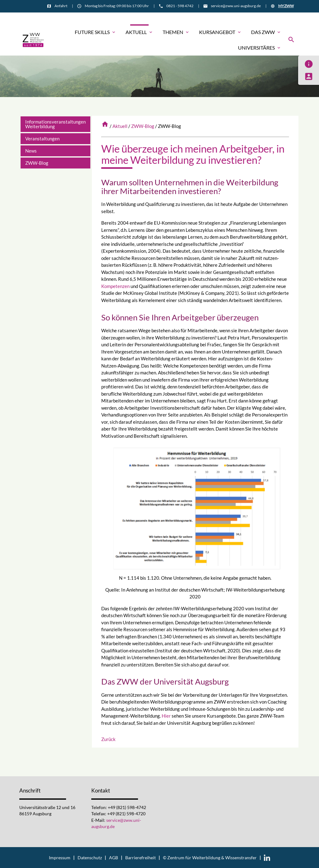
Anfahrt (61, 6)
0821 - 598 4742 (180, 6)
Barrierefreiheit (140, 858)
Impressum (60, 858)
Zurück (108, 739)
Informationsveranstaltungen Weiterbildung (55, 124)
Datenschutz (90, 858)
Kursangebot (220, 32)
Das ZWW (266, 32)
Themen (176, 32)
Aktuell (139, 32)
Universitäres (260, 48)
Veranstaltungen (42, 139)
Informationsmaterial (275, 18)
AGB (114, 858)
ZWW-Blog (143, 126)
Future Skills (95, 32)
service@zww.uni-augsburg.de (236, 6)
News (31, 151)
